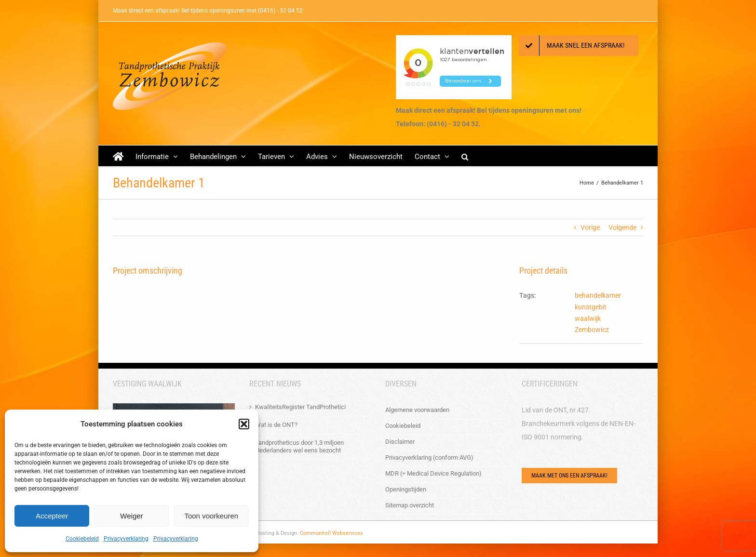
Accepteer (52, 516)
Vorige (590, 227)
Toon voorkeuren (211, 516)
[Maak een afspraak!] (579, 46)
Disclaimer (400, 442)
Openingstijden (406, 489)
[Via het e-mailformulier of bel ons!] (569, 476)
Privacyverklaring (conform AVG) (429, 458)
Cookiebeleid (82, 539)
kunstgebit (591, 307)
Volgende (622, 227)
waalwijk (588, 318)
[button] (244, 424)
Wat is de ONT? (276, 425)
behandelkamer (598, 295)
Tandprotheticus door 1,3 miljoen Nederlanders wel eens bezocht (299, 446)
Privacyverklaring (126, 539)
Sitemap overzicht (410, 505)
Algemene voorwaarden (417, 410)
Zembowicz (592, 330)
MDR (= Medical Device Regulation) (433, 473)
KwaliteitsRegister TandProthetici (300, 407)
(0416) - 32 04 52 (280, 11)
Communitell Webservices (331, 533)
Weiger (131, 516)
